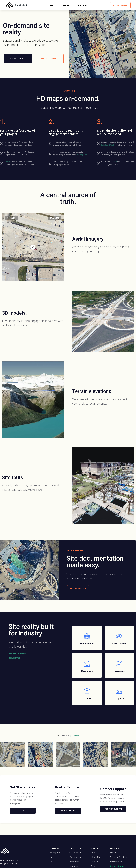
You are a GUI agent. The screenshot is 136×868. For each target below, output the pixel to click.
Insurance (74, 866)
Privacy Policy (116, 862)
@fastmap (74, 736)
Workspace (82, 155)
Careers (95, 862)
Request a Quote (78, 588)
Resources (74, 862)
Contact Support (113, 809)
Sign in (113, 853)
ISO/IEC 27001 (108, 145)
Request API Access (18, 654)
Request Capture (16, 658)
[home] (17, 5)
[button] (84, 5)
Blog (93, 866)
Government (75, 853)
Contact (95, 853)
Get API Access (120, 5)
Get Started (23, 811)
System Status (117, 866)
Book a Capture (68, 811)
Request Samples (18, 59)
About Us (95, 857)
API (115, 162)
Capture (8, 162)
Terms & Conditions (119, 857)
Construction (75, 857)
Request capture (49, 59)
